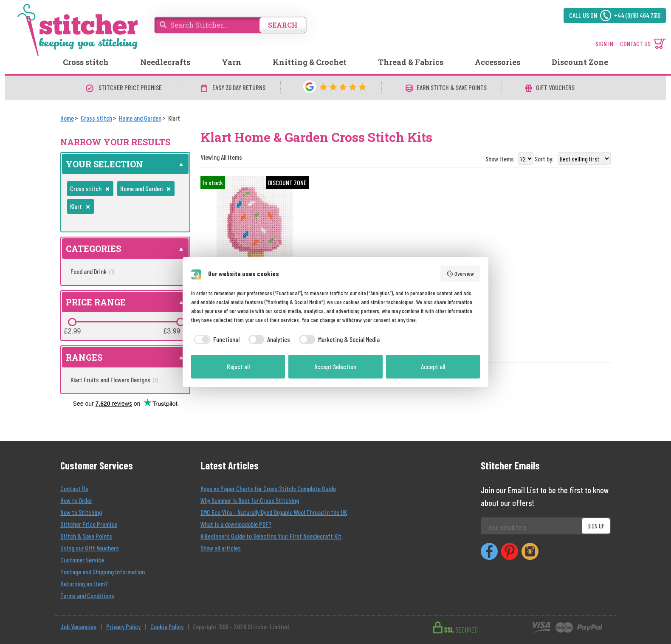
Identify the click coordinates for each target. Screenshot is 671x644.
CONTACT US (635, 44)
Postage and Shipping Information (103, 572)
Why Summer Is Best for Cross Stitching (250, 500)
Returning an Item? (84, 583)
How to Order (76, 500)
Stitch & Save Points (86, 536)
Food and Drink (92, 271)
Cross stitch (86, 62)
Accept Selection (335, 366)
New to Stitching (81, 512)
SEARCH (283, 25)
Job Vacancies (78, 626)
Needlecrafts (165, 62)
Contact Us (74, 488)
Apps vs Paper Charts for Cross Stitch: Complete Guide (268, 488)
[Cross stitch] (96, 118)
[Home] (67, 118)
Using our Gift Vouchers (90, 548)
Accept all (433, 366)
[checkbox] (215, 339)
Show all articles (221, 548)
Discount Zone (580, 62)
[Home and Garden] (140, 118)
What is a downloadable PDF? (236, 524)
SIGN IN (604, 44)
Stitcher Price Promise (89, 524)
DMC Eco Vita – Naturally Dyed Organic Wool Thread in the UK (274, 512)
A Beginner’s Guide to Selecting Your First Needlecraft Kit (271, 536)
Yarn (231, 62)
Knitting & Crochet (310, 62)
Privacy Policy (123, 626)
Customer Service (82, 560)
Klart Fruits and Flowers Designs (114, 380)
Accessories (498, 62)
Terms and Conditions (87, 595)
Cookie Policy (167, 626)
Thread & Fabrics (411, 62)
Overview (460, 274)
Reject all (238, 366)
